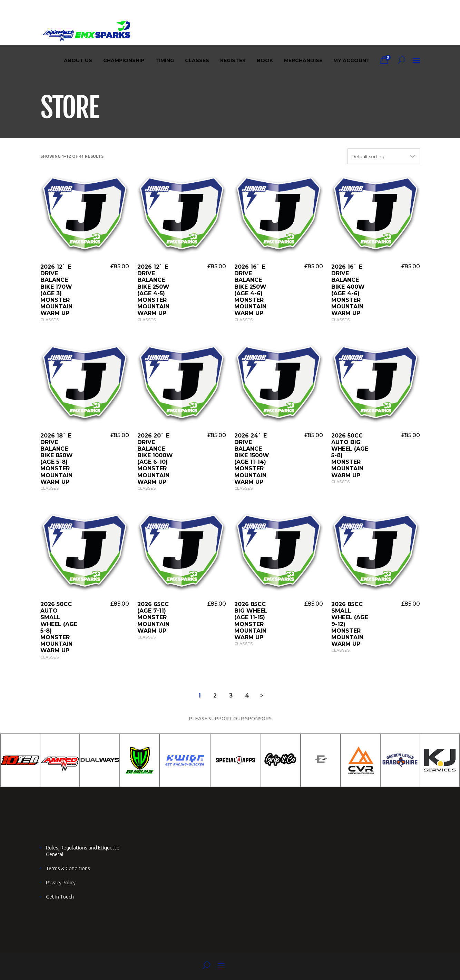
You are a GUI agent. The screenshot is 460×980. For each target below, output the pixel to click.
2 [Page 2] (215, 696)
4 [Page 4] (247, 696)
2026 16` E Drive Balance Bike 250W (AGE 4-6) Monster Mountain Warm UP (250, 290)
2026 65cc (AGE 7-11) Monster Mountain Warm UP (153, 617)
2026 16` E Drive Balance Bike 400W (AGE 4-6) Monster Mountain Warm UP (348, 290)
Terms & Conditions (68, 868)
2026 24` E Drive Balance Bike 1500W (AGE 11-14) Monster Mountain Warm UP (252, 459)
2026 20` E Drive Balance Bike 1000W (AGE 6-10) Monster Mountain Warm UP (155, 459)
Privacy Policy (61, 882)
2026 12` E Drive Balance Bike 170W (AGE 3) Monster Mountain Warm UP (56, 290)
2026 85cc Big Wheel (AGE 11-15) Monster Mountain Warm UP (251, 621)
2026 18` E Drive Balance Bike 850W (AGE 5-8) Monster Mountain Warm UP (57, 459)
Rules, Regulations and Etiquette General (83, 851)
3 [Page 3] (231, 696)
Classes (50, 320)
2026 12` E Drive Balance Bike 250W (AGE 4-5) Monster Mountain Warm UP (153, 290)
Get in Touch (60, 897)
